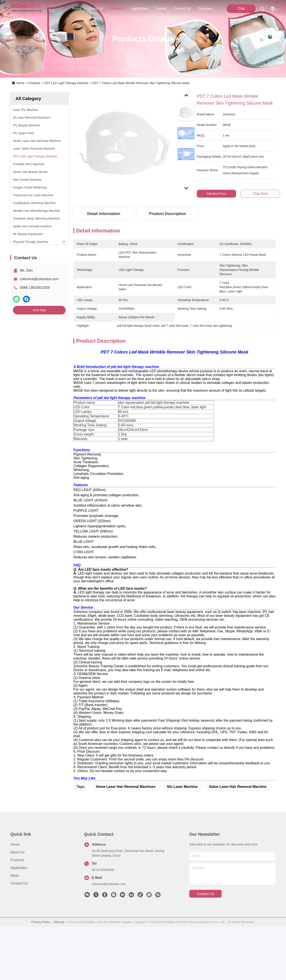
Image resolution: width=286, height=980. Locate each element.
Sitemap (59, 975)
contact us (182, 9)
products (117, 9)
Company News (208, 9)
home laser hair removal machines (126, 840)
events (161, 9)
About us (17, 905)
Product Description (168, 214)
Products (34, 83)
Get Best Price (216, 194)
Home (77, 9)
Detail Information (104, 214)
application (140, 9)
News (15, 929)
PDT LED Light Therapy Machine (66, 83)
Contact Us (19, 937)
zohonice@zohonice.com (39, 279)
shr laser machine (182, 840)
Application (19, 921)
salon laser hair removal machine (238, 840)
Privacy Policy (41, 975)
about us (96, 9)
